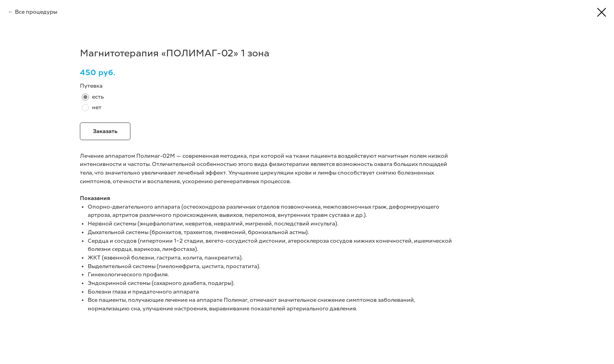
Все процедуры (36, 12)
